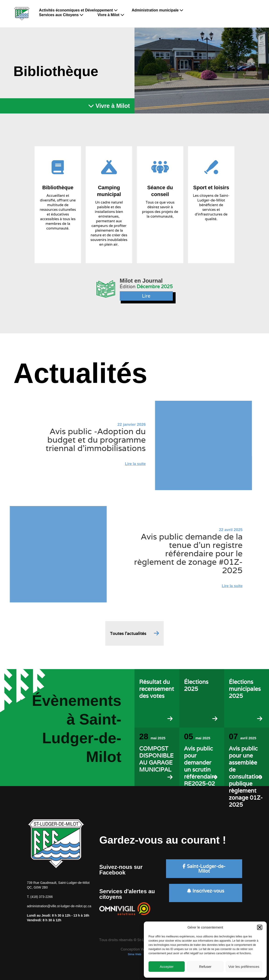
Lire (146, 296)
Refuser (205, 967)
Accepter (167, 967)
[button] (260, 927)
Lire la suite (119, 464)
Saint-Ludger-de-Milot (204, 869)
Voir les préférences (244, 967)
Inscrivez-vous (206, 891)
